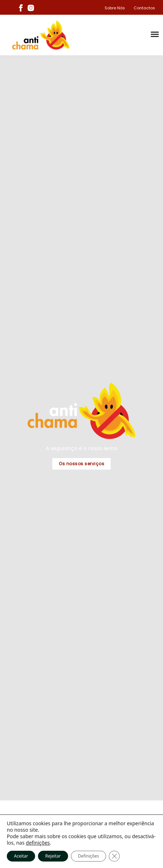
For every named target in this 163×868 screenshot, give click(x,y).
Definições (89, 856)
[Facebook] (21, 8)
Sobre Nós (115, 8)
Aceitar (21, 856)
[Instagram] (31, 8)
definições (38, 843)
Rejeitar (53, 856)
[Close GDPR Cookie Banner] (114, 856)
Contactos (144, 8)
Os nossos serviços (81, 464)
